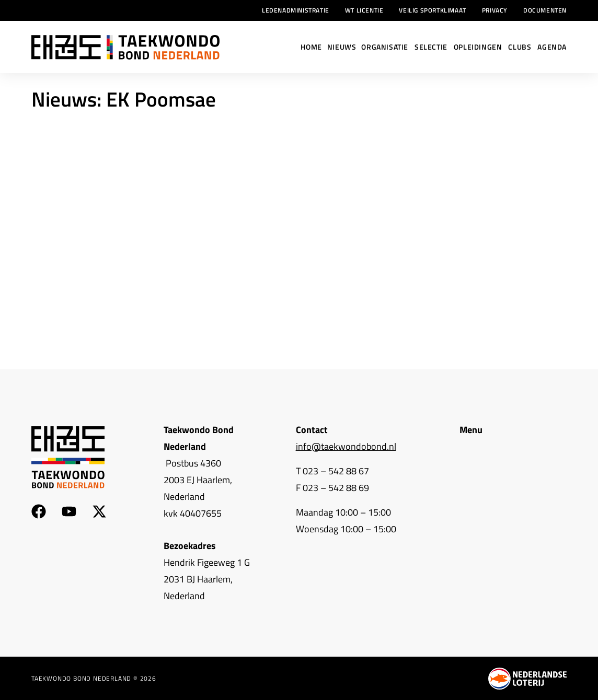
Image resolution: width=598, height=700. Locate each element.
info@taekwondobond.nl (346, 446)
